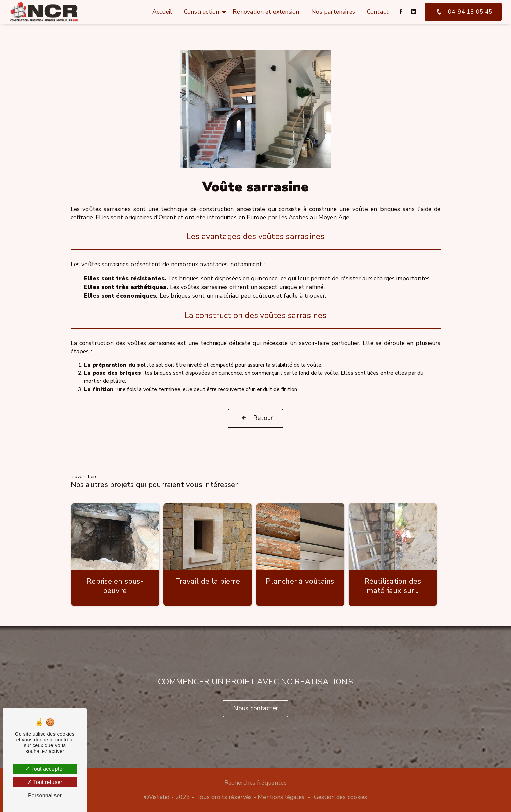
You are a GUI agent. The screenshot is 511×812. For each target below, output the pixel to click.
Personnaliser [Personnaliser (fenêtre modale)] (45, 795)
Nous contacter (256, 708)
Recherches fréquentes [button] (255, 783)
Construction (202, 12)
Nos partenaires (333, 12)
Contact (378, 12)
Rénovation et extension (266, 12)
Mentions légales (281, 797)
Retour (255, 418)
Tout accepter (45, 769)
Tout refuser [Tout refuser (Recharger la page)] (45, 782)
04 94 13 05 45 (463, 12)
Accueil (162, 12)
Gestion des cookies (340, 797)
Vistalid (159, 797)
